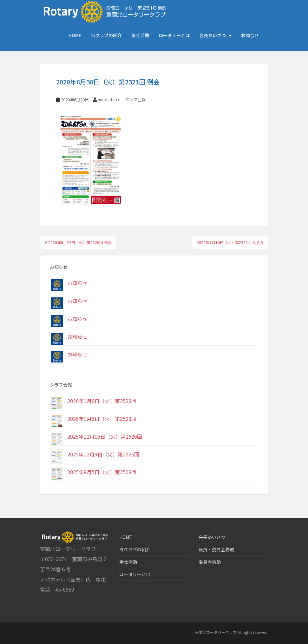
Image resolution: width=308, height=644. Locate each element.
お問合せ (250, 35)
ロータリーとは (174, 35)
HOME (75, 35)
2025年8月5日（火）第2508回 (102, 472)
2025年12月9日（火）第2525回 (103, 454)
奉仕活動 (140, 35)
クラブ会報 (135, 100)
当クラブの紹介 (106, 35)
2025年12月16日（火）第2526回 (105, 436)
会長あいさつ (213, 35)
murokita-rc (109, 100)
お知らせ (77, 283)
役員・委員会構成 (216, 549)
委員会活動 (210, 562)
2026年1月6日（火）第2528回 (102, 401)
